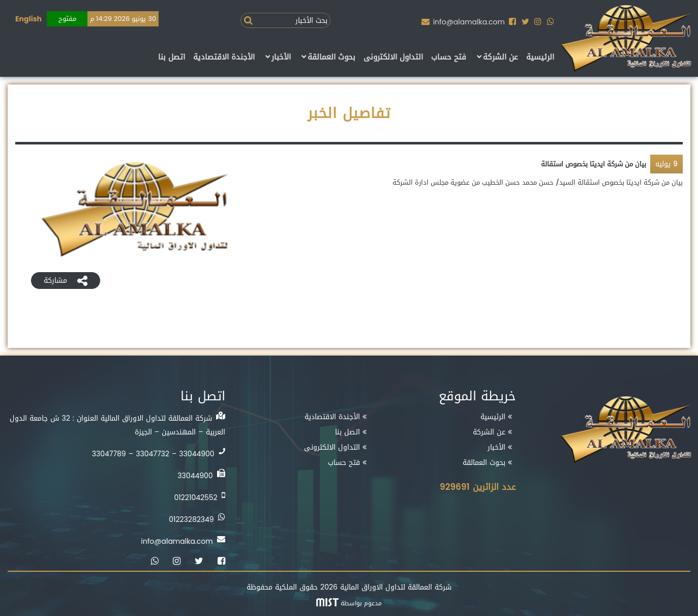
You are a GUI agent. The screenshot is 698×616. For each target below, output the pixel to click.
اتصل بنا (172, 58)
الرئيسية (540, 58)
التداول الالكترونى (393, 58)
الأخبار (281, 58)
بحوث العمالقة (331, 58)
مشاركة (66, 281)
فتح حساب (449, 58)
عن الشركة (500, 58)
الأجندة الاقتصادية (224, 58)
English (28, 19)
